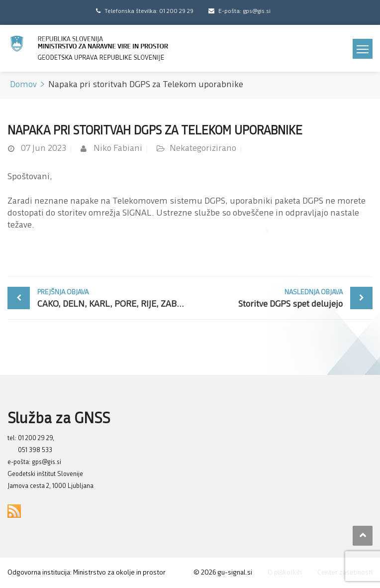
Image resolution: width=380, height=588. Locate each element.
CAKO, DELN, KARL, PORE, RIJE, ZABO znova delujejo (114, 298)
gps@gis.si (47, 462)
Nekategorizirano (203, 149)
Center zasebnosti (345, 573)
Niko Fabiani (118, 149)
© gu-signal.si (223, 573)
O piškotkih (285, 573)
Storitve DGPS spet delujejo (269, 298)
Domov (23, 85)
